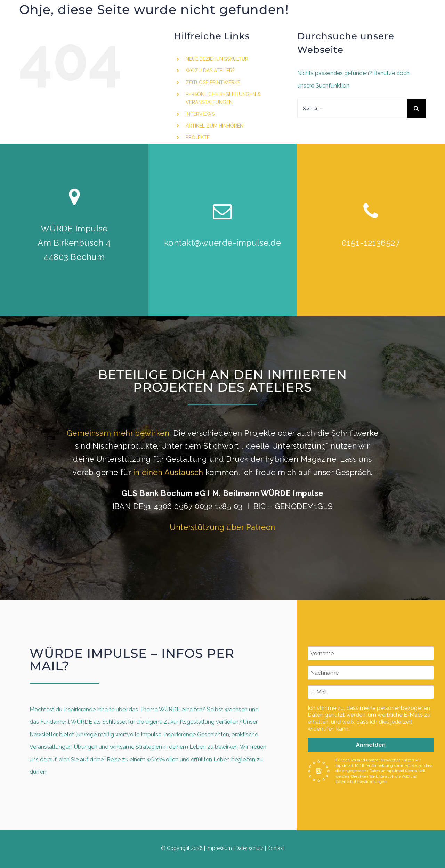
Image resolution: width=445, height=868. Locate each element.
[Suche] (416, 109)
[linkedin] (413, 48)
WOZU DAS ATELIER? (210, 71)
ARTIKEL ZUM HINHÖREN (215, 126)
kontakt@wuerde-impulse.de (222, 243)
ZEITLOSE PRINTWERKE (213, 82)
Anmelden (371, 745)
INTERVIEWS (200, 114)
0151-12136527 (371, 243)
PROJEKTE (198, 137)
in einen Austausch (168, 472)
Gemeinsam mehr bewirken (118, 433)
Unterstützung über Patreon (222, 527)
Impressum (219, 848)
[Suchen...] (352, 109)
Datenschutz (250, 848)
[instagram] (400, 48)
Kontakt (276, 848)
